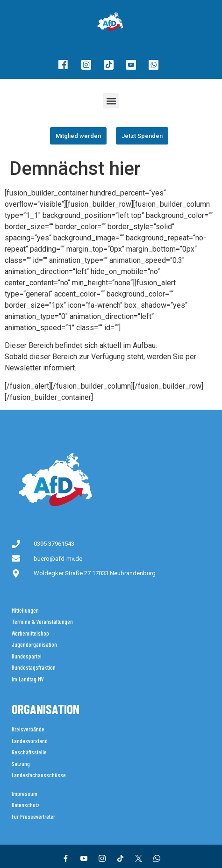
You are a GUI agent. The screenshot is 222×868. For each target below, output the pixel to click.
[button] (111, 101)
